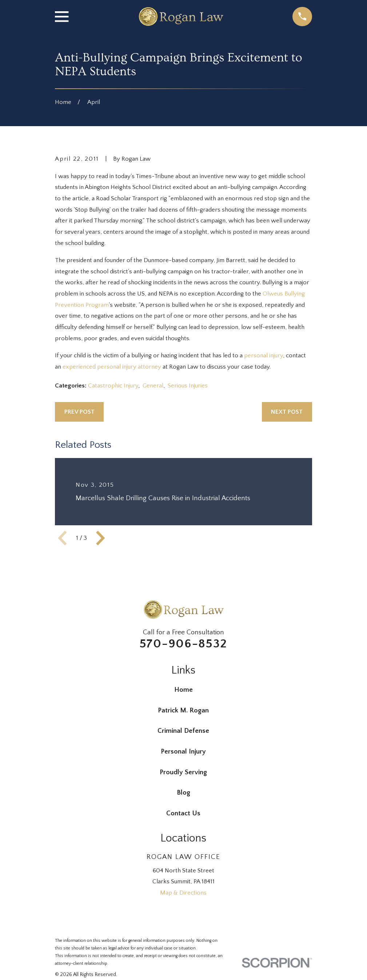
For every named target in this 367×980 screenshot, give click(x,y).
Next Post (287, 412)
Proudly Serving (183, 772)
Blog (183, 793)
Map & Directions (183, 893)
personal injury (264, 356)
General (153, 386)
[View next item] (100, 538)
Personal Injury (183, 752)
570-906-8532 (183, 644)
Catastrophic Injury (113, 386)
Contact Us (183, 813)
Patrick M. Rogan (183, 710)
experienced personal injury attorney (112, 367)
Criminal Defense (183, 731)
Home (183, 690)
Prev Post (79, 412)
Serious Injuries (188, 386)
